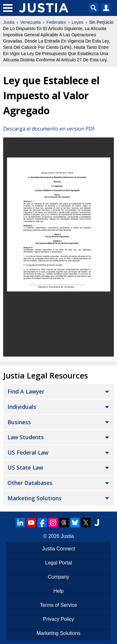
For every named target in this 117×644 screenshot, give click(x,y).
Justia (9, 22)
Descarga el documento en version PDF (49, 129)
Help (58, 591)
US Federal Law (28, 452)
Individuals (22, 407)
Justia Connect (59, 549)
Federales (56, 22)
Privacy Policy (59, 619)
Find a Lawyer (26, 391)
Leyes (78, 22)
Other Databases (30, 483)
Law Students (26, 437)
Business (19, 422)
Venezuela (30, 22)
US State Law (25, 467)
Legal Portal (58, 563)
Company (58, 577)
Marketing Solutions (34, 498)
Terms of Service (58, 605)
